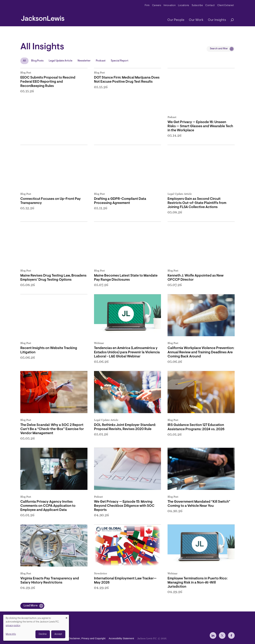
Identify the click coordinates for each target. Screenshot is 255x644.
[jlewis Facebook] (231, 635)
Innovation (170, 6)
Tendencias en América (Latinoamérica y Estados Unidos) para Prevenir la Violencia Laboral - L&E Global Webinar (127, 352)
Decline (43, 634)
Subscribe (197, 6)
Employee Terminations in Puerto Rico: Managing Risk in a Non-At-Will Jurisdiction (197, 583)
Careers (157, 6)
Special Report (120, 61)
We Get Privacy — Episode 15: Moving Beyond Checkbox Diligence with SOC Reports (124, 506)
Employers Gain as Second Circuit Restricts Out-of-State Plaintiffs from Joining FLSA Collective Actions (197, 203)
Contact (210, 6)
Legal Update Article (61, 61)
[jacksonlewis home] (43, 17)
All (24, 61)
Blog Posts (37, 61)
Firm (147, 6)
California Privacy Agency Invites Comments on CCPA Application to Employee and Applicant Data (48, 506)
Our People (176, 20)
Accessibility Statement (121, 638)
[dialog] (36, 628)
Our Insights (217, 20)
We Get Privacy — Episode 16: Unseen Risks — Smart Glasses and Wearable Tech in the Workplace (200, 126)
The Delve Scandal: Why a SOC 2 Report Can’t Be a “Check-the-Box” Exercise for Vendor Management (52, 429)
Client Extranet (226, 6)
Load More (31, 606)
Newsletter (84, 61)
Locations (184, 6)
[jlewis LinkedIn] (213, 635)
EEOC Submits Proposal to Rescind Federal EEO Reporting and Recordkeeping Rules (48, 82)
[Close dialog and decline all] (66, 617)
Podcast (101, 61)
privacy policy (13, 626)
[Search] (231, 20)
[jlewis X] (222, 635)
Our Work (196, 20)
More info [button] (11, 634)
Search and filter (219, 49)
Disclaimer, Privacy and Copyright (87, 638)
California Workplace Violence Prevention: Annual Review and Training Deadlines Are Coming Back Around (201, 352)
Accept (58, 634)
